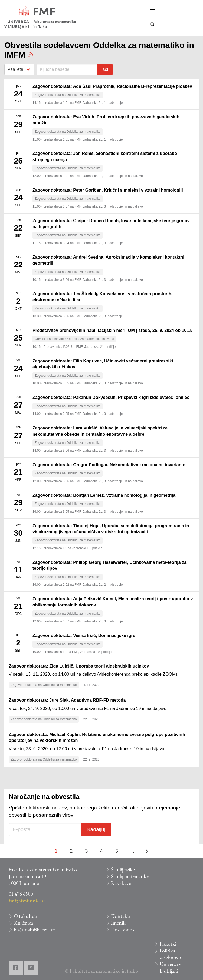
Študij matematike (130, 876)
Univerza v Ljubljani (170, 968)
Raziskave (121, 883)
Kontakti (121, 916)
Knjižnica (23, 923)
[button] (152, 11)
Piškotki (168, 944)
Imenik (118, 923)
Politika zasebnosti (170, 954)
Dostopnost (124, 930)
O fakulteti (25, 916)
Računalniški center (34, 930)
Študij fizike (123, 870)
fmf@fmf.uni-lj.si (27, 901)
